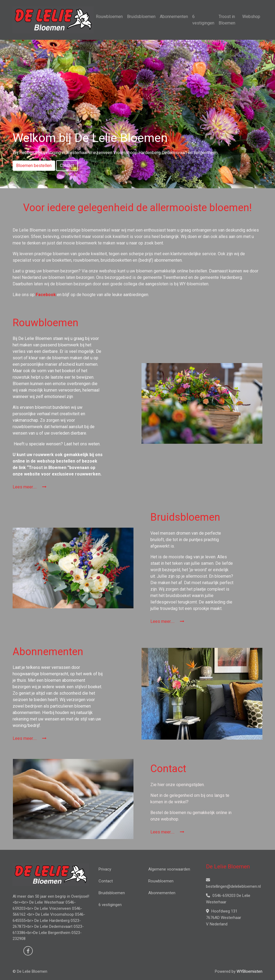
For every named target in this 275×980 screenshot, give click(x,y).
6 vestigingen (203, 20)
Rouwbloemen (109, 17)
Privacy (105, 869)
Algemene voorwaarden (169, 869)
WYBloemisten (249, 971)
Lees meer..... (30, 487)
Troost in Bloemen (227, 20)
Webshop (251, 17)
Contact (67, 166)
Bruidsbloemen (141, 17)
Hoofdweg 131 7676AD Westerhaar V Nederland (224, 918)
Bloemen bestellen (34, 166)
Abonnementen (174, 17)
